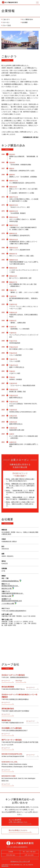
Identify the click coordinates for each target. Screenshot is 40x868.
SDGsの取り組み (11, 855)
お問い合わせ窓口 (29, 855)
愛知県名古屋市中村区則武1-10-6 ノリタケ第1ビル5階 (12, 602)
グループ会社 (7, 25)
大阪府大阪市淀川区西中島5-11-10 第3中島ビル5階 (13, 595)
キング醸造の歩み (28, 19)
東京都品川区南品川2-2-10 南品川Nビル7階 (10, 587)
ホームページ (6, 681)
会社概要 (25, 22)
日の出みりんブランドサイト (19, 861)
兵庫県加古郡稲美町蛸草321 (10, 581)
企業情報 (11, 852)
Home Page (19, 681)
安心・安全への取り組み (29, 852)
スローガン (6, 22)
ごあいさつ (6, 19)
